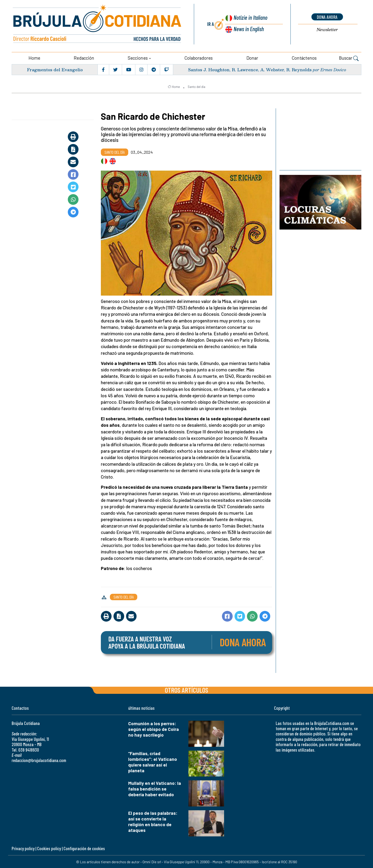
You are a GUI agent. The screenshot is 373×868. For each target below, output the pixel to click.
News (249, 29)
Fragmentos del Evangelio (55, 69)
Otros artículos (186, 689)
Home (34, 57)
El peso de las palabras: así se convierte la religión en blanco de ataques (153, 821)
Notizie (250, 18)
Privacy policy (23, 848)
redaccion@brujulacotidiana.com (39, 760)
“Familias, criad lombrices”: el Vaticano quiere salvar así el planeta (153, 761)
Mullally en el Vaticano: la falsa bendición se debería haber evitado (155, 789)
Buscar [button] (349, 58)
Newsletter (327, 30)
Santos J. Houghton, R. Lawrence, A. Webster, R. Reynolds (249, 69)
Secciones (138, 57)
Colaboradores (199, 57)
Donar (252, 57)
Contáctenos (304, 57)
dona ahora (327, 17)
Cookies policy (49, 848)
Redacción (84, 57)
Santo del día (196, 86)
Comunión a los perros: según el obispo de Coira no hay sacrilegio (154, 729)
